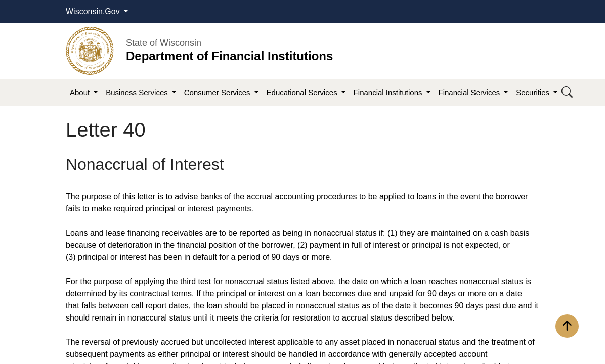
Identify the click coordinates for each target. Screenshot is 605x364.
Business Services (138, 92)
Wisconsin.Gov (94, 11)
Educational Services (303, 92)
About (81, 92)
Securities (534, 92)
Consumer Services (218, 92)
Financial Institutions (389, 92)
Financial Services (470, 92)
